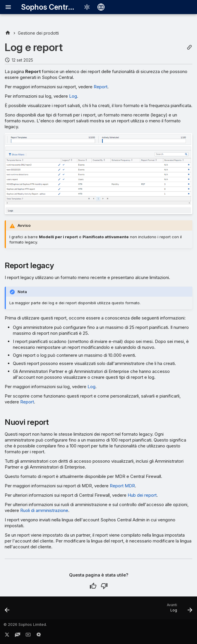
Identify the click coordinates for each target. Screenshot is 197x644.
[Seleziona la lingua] (101, 7)
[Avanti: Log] (178, 610)
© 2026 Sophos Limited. (25, 624)
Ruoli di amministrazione (44, 510)
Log (73, 96)
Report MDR (122, 486)
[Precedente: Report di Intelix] (8, 610)
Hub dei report (142, 495)
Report (101, 87)
